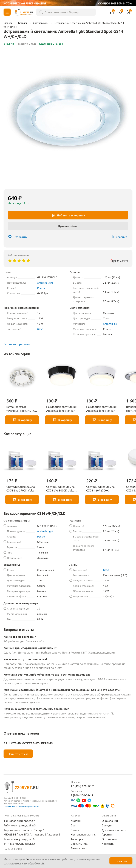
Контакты (108, 843)
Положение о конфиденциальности (21, 806)
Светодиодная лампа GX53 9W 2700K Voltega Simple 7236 (22, 489)
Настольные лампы (83, 834)
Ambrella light (45, 283)
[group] (68, 118)
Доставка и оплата (114, 830)
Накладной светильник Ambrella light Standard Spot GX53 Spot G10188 (102, 409)
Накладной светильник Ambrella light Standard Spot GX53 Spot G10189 (62, 409)
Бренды (107, 825)
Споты (75, 830)
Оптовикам (109, 839)
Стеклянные (110, 324)
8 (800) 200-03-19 (82, 795)
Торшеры (77, 839)
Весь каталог (79, 848)
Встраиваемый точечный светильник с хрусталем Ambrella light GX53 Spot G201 (22, 409)
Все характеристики (17, 344)
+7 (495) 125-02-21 (83, 786)
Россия (41, 288)
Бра (73, 825)
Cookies (30, 859)
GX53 (40, 329)
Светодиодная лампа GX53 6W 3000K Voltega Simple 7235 (62, 489)
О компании (110, 821)
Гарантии (108, 834)
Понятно (121, 861)
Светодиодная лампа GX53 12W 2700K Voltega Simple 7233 (100, 489)
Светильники (80, 843)
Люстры (76, 821)
